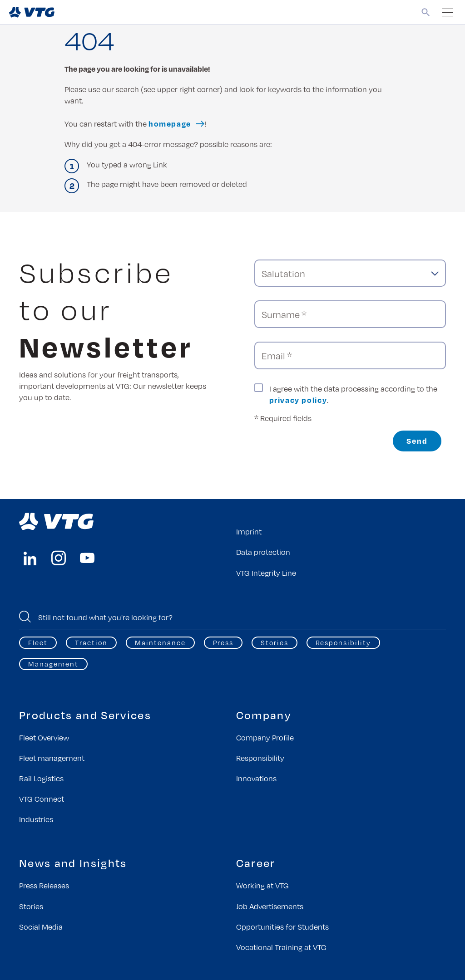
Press (223, 642)
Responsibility (343, 642)
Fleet (38, 642)
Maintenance (160, 642)
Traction (91, 642)
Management (53, 664)
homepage (170, 124)
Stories (275, 642)
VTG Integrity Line (266, 573)
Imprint (249, 532)
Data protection (263, 552)
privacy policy (298, 400)
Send (417, 441)
